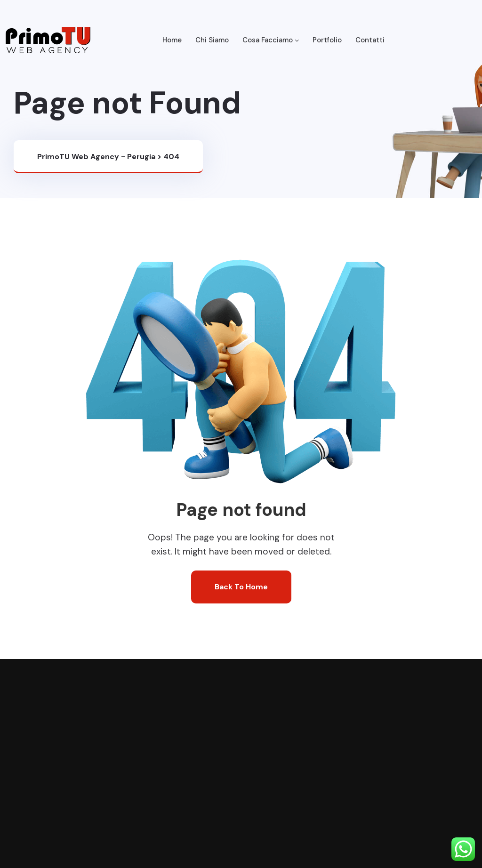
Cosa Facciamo (271, 40)
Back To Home (241, 587)
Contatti (370, 40)
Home (172, 40)
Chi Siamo (212, 40)
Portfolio (327, 40)
